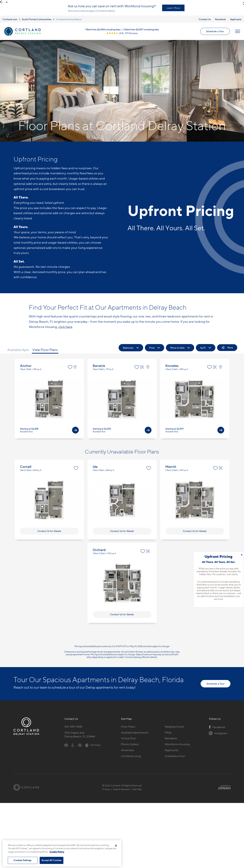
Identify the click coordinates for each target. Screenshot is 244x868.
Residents (220, 22)
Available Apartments (135, 735)
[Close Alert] (240, 3)
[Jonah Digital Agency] (223, 790)
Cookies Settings (23, 860)
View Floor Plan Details (49, 401)
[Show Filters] (227, 350)
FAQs (168, 735)
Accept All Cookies (52, 860)
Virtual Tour (128, 741)
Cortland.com (10, 22)
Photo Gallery (130, 747)
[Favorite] (70, 370)
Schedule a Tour (215, 34)
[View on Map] (76, 370)
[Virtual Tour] (143, 370)
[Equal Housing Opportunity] (66, 748)
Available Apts (18, 353)
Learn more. (58, 14)
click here (65, 329)
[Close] (116, 846)
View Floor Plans (45, 353)
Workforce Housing (177, 747)
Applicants (236, 22)
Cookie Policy (57, 852)
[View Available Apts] (75, 433)
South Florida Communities (37, 22)
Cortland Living (131, 759)
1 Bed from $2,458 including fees (103, 32)
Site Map (137, 792)
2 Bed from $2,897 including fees (141, 32)
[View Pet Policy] (93, 748)
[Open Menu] (238, 34)
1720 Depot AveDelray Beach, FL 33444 (80, 737)
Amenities (127, 753)
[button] (3, 2)
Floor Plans (128, 729)
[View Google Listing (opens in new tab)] (122, 36)
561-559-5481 (73, 729)
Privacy (106, 792)
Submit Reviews (121, 792)
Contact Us (205, 22)
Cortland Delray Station (69, 22)
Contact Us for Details (49, 534)
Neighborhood (174, 729)
